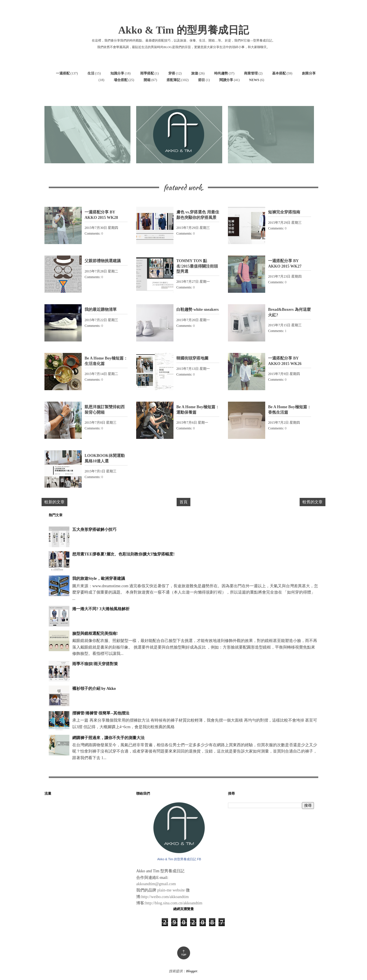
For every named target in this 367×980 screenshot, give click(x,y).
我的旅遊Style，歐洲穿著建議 (99, 579)
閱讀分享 (226, 80)
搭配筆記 (173, 80)
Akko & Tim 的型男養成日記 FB (179, 859)
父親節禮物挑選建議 (103, 261)
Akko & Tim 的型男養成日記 (183, 30)
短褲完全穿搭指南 (284, 212)
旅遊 (195, 73)
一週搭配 (63, 73)
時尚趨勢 (221, 73)
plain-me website (171, 890)
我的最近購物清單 (101, 310)
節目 (202, 80)
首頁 (183, 502)
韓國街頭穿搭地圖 (192, 358)
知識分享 (117, 73)
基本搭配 (279, 73)
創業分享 (309, 73)
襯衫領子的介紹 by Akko (94, 689)
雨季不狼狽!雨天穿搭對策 (95, 664)
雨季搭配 (147, 73)
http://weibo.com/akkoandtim (165, 897)
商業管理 (251, 73)
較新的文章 (54, 502)
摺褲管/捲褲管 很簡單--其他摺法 (101, 713)
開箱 (147, 80)
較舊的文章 (313, 502)
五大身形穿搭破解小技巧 (94, 530)
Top (184, 953)
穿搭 (172, 73)
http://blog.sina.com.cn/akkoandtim (174, 903)
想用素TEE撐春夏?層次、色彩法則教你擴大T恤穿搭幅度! (123, 554)
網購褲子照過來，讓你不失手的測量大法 (108, 738)
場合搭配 (121, 80)
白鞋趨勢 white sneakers (198, 310)
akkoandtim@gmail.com (156, 884)
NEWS (254, 80)
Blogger (192, 971)
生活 (91, 73)
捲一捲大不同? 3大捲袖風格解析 (101, 609)
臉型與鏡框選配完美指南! (95, 634)
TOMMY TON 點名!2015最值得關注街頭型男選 (197, 266)
